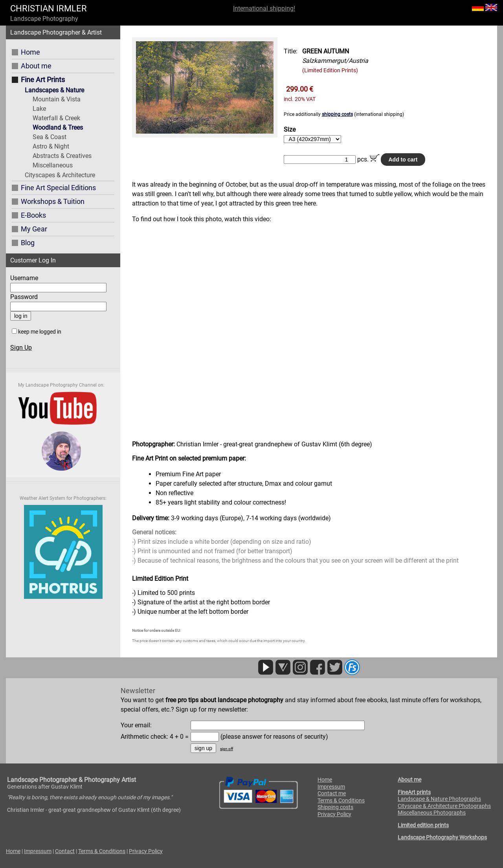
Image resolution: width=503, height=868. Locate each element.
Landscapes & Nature (54, 90)
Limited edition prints (423, 825)
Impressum (331, 787)
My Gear (34, 229)
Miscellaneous (53, 165)
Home (30, 52)
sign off (227, 749)
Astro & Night (51, 146)
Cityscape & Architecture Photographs (444, 806)
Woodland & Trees (58, 128)
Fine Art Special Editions (58, 188)
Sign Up (21, 348)
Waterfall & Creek (56, 118)
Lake (39, 109)
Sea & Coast (50, 137)
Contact (65, 851)
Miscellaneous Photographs (432, 813)
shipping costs (337, 114)
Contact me (332, 793)
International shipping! (264, 8)
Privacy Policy (334, 814)
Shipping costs (335, 807)
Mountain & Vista (57, 99)
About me (36, 66)
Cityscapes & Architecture (60, 175)
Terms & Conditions (341, 800)
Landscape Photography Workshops (442, 837)
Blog (28, 243)
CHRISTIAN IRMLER (49, 8)
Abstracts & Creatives (62, 156)
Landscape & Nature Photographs (439, 799)
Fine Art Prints (43, 80)
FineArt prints (414, 792)
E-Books (33, 215)
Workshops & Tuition (53, 201)
